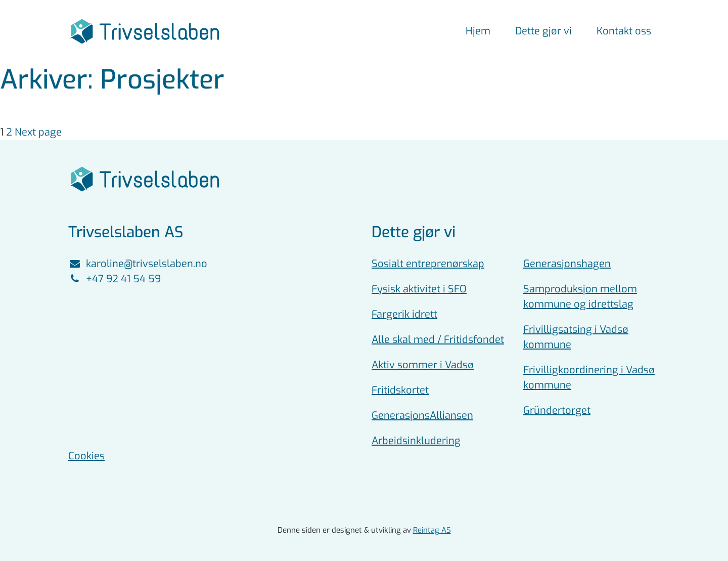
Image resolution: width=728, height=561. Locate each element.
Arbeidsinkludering (416, 441)
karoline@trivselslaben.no (138, 264)
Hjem (478, 31)
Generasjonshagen (567, 264)
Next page (38, 132)
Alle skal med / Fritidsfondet (438, 340)
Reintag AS (432, 530)
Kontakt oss (624, 31)
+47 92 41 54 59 (115, 279)
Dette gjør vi (543, 31)
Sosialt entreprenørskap (428, 264)
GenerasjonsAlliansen (422, 416)
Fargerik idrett (404, 314)
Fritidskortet (400, 390)
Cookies (86, 456)
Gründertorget (557, 411)
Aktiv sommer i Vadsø (423, 365)
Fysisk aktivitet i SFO (419, 289)
